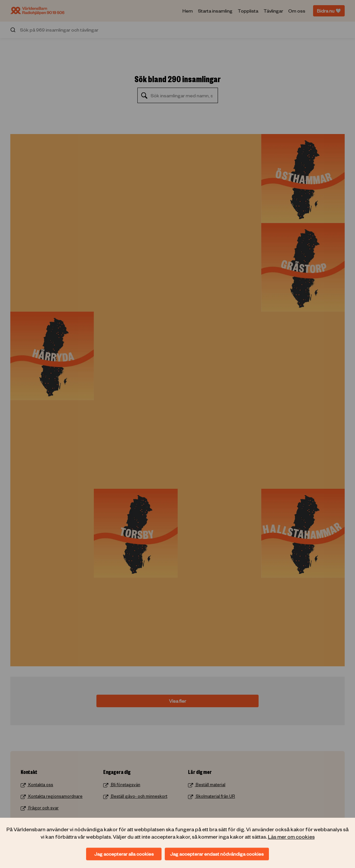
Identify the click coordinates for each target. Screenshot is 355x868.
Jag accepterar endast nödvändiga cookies (217, 854)
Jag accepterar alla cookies (124, 854)
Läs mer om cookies (291, 836)
